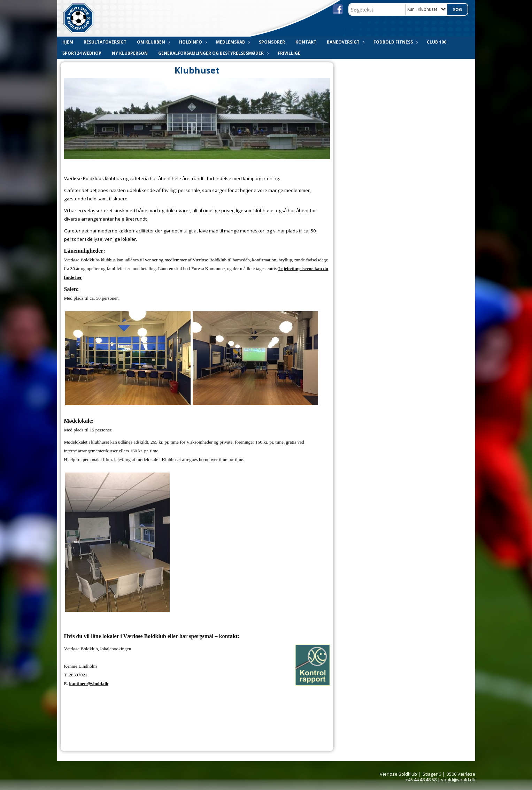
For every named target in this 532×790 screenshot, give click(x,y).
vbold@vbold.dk (458, 780)
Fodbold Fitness (395, 42)
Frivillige (289, 53)
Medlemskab (232, 42)
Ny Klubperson (130, 53)
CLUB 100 (437, 42)
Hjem (68, 42)
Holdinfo (192, 42)
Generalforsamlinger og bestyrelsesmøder (213, 53)
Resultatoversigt (105, 42)
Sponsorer (272, 42)
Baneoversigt (345, 42)
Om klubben (153, 42)
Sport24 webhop (82, 53)
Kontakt (306, 42)
